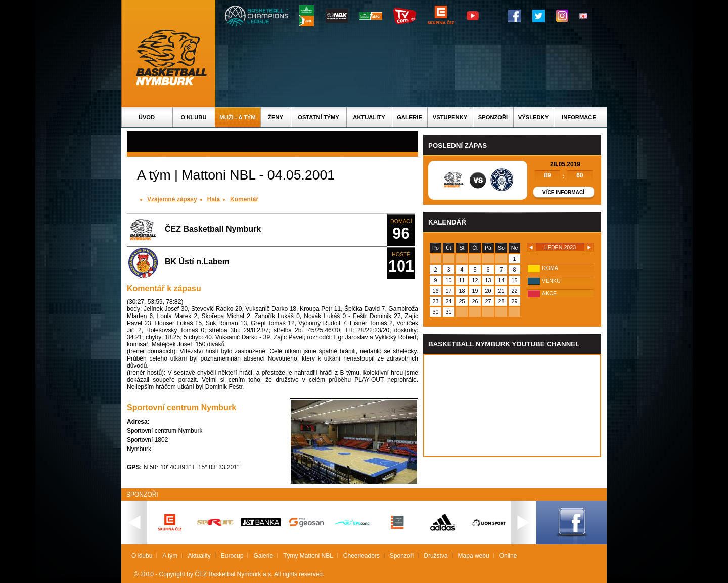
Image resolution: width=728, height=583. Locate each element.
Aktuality (369, 117)
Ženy (276, 117)
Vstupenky (450, 117)
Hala (214, 199)
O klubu (194, 117)
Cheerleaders (361, 556)
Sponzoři (493, 117)
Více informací (563, 192)
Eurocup (232, 556)
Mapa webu (474, 556)
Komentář (244, 199)
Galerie (409, 117)
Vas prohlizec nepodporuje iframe (512, 406)
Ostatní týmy (318, 117)
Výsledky (533, 117)
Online (508, 556)
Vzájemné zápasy (172, 199)
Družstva (436, 556)
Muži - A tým (237, 117)
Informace (579, 117)
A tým (170, 556)
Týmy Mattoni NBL (308, 556)
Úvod (147, 117)
